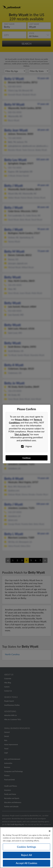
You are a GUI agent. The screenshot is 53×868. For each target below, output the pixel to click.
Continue (26, 458)
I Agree (26, 446)
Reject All (26, 856)
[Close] (50, 832)
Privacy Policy (22, 419)
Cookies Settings (26, 848)
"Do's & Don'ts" (22, 434)
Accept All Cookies (27, 864)
